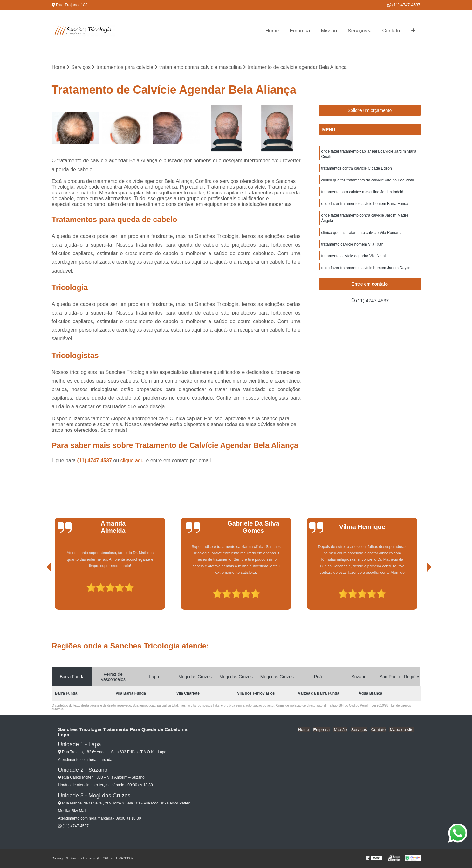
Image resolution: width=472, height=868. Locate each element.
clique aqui (133, 461)
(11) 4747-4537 (404, 5)
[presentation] (40, 592)
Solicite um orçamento (370, 111)
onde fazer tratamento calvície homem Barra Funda (365, 206)
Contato (391, 31)
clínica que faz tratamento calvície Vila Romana (362, 235)
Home (272, 31)
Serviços (357, 31)
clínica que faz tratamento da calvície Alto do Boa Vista (368, 181)
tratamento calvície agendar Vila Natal (354, 260)
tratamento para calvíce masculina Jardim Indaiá (362, 193)
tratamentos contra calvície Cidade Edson (357, 169)
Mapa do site (402, 730)
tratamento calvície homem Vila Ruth (352, 248)
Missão (329, 31)
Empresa (300, 31)
